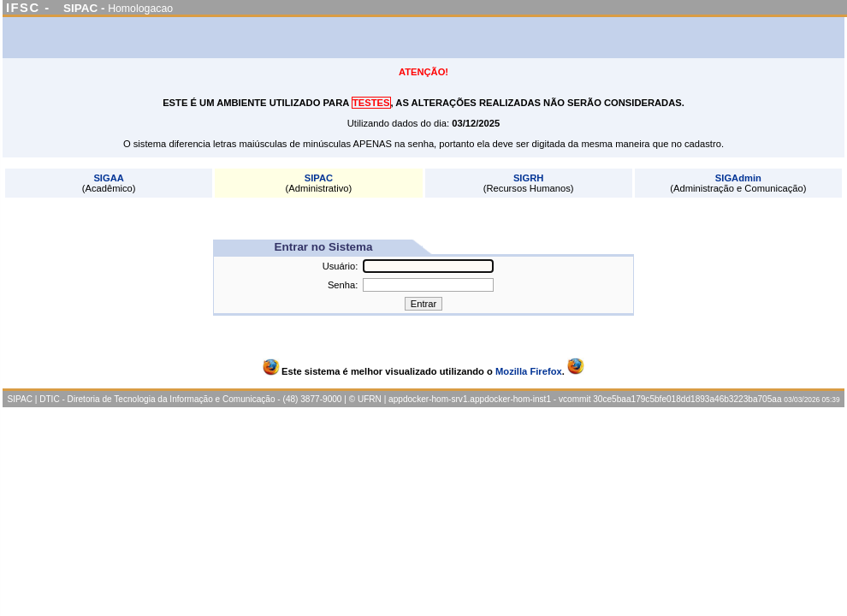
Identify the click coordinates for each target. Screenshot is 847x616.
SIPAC (319, 178)
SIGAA (108, 178)
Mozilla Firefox (529, 371)
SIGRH (528, 178)
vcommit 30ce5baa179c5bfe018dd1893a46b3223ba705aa (670, 399)
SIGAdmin (738, 178)
